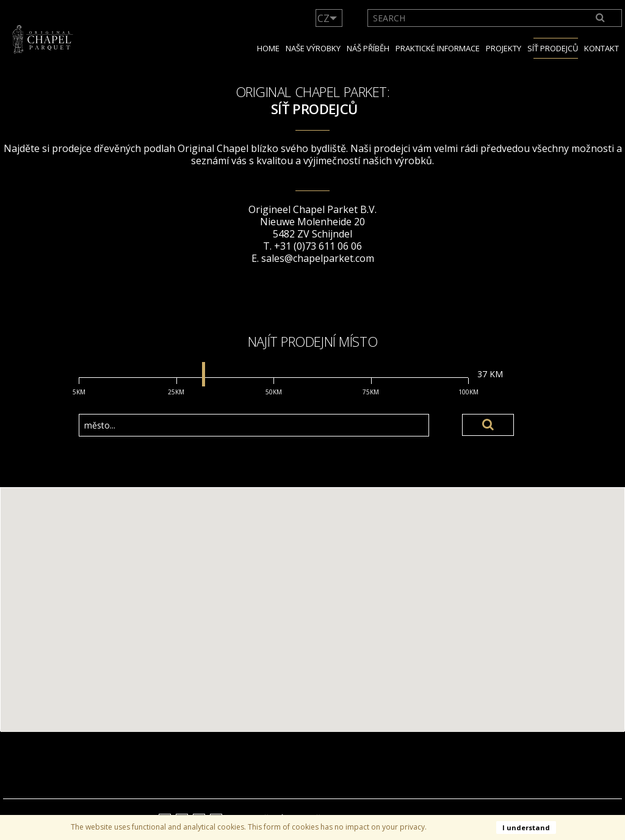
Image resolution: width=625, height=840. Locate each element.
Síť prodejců (553, 48)
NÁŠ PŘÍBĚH (368, 48)
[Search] (601, 18)
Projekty (504, 48)
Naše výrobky (313, 48)
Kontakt (602, 48)
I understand (526, 827)
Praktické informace (438, 48)
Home (268, 48)
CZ (323, 18)
